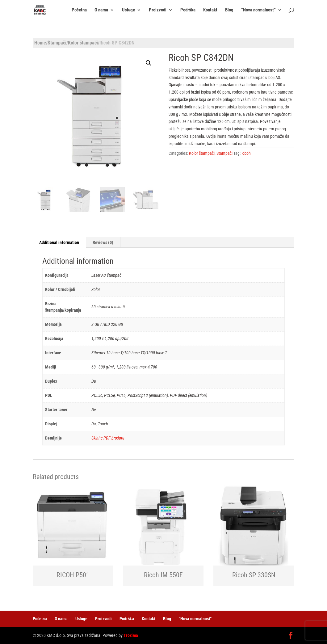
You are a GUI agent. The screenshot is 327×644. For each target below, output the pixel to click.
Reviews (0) (103, 242)
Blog (229, 10)
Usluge (128, 10)
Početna (79, 10)
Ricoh (246, 153)
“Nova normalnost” (258, 10)
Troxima (131, 635)
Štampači (57, 43)
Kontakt (210, 10)
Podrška (188, 10)
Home (40, 43)
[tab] (59, 242)
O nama (101, 10)
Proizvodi (158, 10)
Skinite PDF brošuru (108, 438)
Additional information (59, 242)
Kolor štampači (83, 43)
